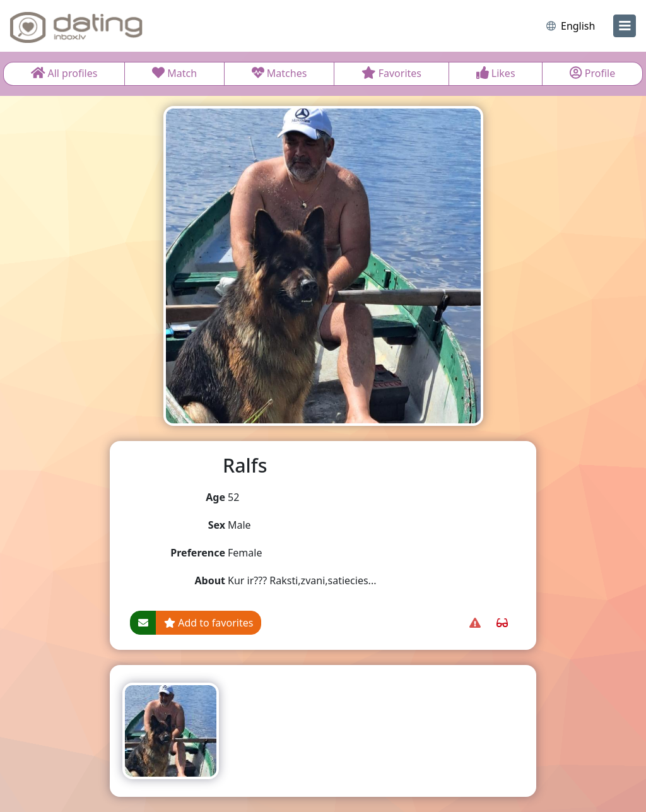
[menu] (625, 26)
